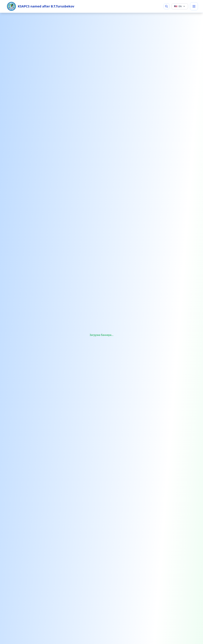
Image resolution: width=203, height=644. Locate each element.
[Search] (167, 6)
